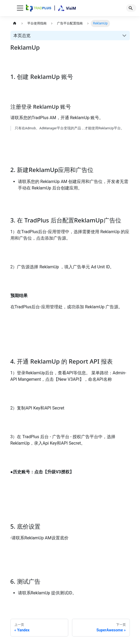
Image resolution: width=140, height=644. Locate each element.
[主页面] (15, 23)
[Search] (131, 8)
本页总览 (22, 36)
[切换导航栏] (20, 8)
